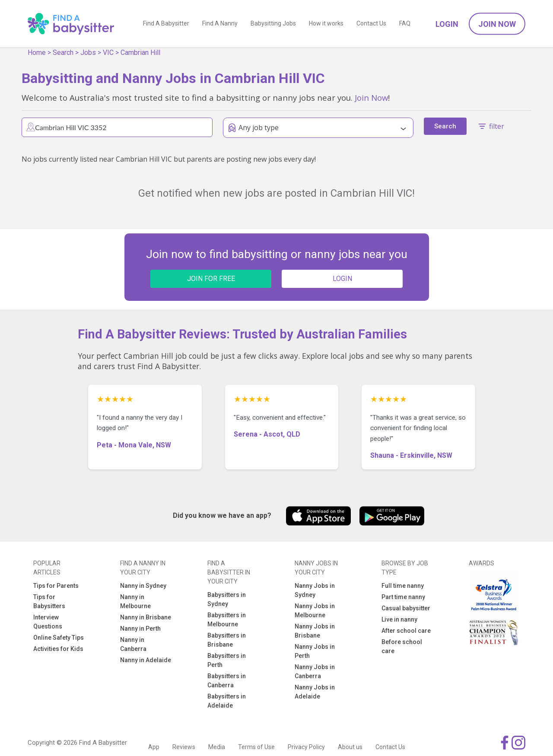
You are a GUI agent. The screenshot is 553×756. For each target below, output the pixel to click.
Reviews (184, 747)
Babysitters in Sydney (227, 599)
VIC (108, 53)
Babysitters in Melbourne (227, 620)
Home (37, 53)
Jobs (88, 53)
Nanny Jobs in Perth (315, 651)
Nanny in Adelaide (146, 660)
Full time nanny (403, 586)
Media (217, 747)
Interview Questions (48, 622)
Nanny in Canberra (133, 644)
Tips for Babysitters (49, 601)
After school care (406, 631)
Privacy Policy (306, 747)
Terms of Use (256, 747)
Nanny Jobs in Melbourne (315, 611)
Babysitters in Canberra (227, 681)
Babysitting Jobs (273, 24)
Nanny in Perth (140, 628)
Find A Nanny (220, 24)
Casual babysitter (406, 608)
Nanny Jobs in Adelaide (315, 692)
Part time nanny (403, 597)
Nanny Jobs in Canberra (315, 671)
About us (350, 747)
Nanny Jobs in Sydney (315, 590)
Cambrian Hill (140, 53)
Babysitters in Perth (227, 660)
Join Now (497, 24)
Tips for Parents (56, 586)
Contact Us (371, 24)
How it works (326, 24)
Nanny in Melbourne (135, 601)
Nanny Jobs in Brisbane (315, 631)
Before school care (402, 646)
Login (447, 24)
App (154, 747)
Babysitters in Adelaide (227, 701)
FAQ (405, 24)
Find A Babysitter (166, 24)
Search (63, 53)
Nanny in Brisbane (146, 617)
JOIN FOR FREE (211, 279)
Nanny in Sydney (143, 586)
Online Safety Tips (59, 638)
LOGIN (342, 279)
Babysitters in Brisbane (227, 640)
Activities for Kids (58, 649)
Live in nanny (399, 619)
